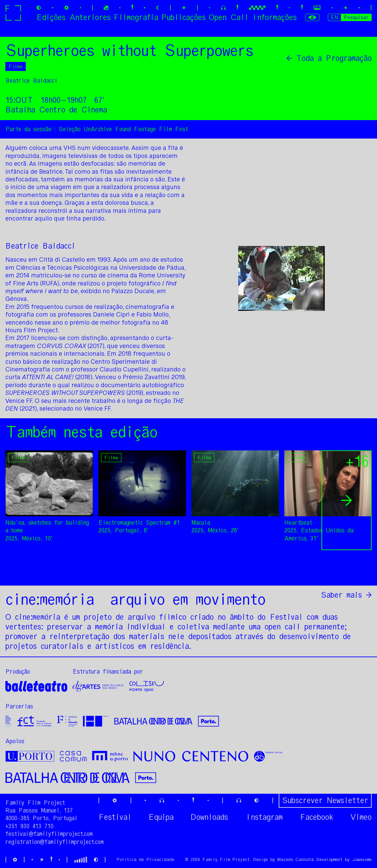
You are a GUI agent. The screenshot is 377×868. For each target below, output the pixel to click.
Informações (274, 17)
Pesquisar (356, 17)
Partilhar (352, 572)
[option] (49, 496)
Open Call (229, 17)
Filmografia (136, 17)
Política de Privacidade (145, 859)
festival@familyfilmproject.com (49, 834)
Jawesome (362, 859)
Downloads (209, 817)
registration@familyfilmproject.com (55, 842)
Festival (115, 817)
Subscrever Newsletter (325, 800)
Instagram (264, 817)
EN (335, 17)
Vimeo (361, 817)
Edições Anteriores (74, 17)
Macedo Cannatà (296, 859)
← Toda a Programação (329, 58)
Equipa (161, 817)
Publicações (183, 17)
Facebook (316, 817)
